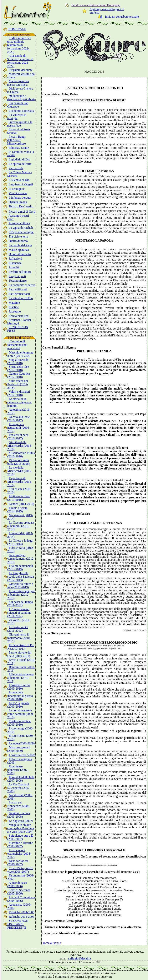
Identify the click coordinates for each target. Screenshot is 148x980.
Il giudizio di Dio (19, 159)
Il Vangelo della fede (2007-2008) (21, 779)
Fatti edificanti (18, 289)
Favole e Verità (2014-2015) (17, 510)
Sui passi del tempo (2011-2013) (20, 604)
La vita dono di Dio (21, 298)
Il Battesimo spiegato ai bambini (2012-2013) (21, 595)
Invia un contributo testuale (122, 17)
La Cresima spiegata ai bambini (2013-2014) (21, 526)
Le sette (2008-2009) (22, 743)
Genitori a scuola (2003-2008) (19, 815)
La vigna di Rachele (21, 228)
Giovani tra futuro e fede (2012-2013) (20, 586)
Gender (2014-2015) (21, 504)
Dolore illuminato (20, 254)
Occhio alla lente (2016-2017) (18, 419)
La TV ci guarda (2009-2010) (18, 705)
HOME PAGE (17, 29)
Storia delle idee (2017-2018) (18, 368)
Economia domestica (22, 111)
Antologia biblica (19, 223)
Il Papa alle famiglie (21, 232)
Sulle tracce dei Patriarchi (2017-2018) (18, 384)
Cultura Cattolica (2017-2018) (19, 375)
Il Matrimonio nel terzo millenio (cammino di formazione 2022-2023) (19, 45)
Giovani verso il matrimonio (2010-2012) (19, 638)
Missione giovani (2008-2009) (19, 749)
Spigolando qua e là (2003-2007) (20, 837)
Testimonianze (18, 281)
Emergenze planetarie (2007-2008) (18, 770)
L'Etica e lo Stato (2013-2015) (19, 498)
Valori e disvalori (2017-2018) (19, 393)
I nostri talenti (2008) (22, 755)
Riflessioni (15, 259)
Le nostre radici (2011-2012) (18, 629)
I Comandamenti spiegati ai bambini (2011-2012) (19, 613)
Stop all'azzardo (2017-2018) (18, 361)
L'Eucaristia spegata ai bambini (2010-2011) (20, 678)
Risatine (14, 307)
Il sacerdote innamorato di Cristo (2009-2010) (20, 696)
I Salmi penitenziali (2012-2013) (20, 568)
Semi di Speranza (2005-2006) (19, 892)
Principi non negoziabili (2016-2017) (19, 428)
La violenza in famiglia (17, 116)
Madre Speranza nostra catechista (18, 83)
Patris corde (16, 168)
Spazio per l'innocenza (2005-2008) (19, 806)
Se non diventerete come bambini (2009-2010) (21, 714)
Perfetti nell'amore (20, 272)
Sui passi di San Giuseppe (18, 105)
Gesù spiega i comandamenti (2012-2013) (21, 559)
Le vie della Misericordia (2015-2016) (20, 471)
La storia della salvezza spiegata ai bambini (19, 402)
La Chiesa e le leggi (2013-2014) (20, 542)
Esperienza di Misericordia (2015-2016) (20, 482)
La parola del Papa (20, 245)
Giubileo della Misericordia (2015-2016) (20, 446)
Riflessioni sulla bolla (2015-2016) (18, 462)
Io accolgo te (17, 189)
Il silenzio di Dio (19, 180)
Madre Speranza (19, 250)
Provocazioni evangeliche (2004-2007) (19, 854)
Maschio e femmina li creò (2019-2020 (20, 354)
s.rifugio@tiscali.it (80, 958)
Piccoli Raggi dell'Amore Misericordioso (16, 140)
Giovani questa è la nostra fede (20, 124)
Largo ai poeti (17, 276)
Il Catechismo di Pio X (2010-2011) (21, 647)
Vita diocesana (18, 193)
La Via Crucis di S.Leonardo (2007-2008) (19, 788)
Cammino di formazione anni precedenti (17, 345)
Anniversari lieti (18, 316)
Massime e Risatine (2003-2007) (20, 845)
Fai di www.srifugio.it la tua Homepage (96, 5)
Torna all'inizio (52, 943)
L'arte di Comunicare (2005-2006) (21, 899)
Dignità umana (18, 202)
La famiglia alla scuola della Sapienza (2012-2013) (21, 577)
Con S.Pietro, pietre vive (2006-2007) (20, 870)
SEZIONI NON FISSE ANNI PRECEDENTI (18, 924)
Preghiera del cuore (21, 70)
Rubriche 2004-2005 (22, 912)
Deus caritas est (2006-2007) (18, 863)
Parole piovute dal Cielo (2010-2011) (19, 654)
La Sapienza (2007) (21, 821)
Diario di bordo (18, 241)
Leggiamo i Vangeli (21, 184)
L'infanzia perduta (20, 198)
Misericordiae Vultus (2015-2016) (21, 455)
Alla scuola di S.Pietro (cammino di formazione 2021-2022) (20, 61)
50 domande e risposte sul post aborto (21, 97)
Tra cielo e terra (18, 236)
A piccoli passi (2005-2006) (17, 884)
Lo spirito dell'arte (20, 164)
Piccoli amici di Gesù (22, 212)
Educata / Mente (19, 148)
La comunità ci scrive (22, 285)
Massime (14, 303)
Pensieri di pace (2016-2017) (18, 437)
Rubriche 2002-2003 (22, 917)
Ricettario (15, 311)
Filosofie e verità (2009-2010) (18, 687)
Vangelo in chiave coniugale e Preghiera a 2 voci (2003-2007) (21, 828)
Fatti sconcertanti (19, 294)
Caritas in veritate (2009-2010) (19, 723)
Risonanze (15, 263)
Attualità (14, 267)
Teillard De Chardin (21, 206)
